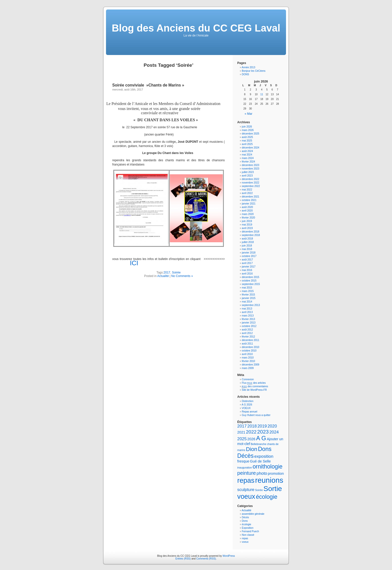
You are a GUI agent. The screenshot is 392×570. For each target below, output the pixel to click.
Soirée (176, 272)
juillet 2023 (248, 172)
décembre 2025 (250, 134)
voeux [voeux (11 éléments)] (246, 496)
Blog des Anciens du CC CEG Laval (196, 28)
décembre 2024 (250, 148)
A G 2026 (247, 405)
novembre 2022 (250, 183)
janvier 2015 (248, 298)
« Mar (249, 114)
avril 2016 (247, 274)
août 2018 (247, 239)
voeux (245, 542)
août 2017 (247, 260)
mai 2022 (247, 190)
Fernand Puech (250, 531)
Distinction (247, 401)
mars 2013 (248, 316)
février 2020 (248, 218)
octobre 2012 (249, 326)
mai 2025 (247, 141)
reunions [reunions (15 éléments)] (269, 480)
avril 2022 (247, 193)
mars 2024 (248, 158)
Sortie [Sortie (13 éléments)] (273, 488)
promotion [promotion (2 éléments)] (276, 473)
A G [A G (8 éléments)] (261, 438)
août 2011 (247, 344)
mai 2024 (247, 155)
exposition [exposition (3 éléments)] (264, 456)
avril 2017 (247, 263)
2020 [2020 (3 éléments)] (272, 426)
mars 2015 (248, 291)
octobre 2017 (249, 256)
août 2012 (247, 330)
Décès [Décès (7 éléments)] (245, 456)
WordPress (229, 556)
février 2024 (248, 162)
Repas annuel (249, 412)
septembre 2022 (251, 186)
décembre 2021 (250, 197)
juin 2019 (247, 221)
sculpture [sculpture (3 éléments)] (246, 490)
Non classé (248, 535)
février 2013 (248, 319)
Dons (245, 521)
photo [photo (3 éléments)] (262, 473)
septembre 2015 (251, 284)
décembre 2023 (250, 165)
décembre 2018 (250, 232)
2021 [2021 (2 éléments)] (241, 432)
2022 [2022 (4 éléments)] (251, 432)
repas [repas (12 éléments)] (246, 480)
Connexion (248, 379)
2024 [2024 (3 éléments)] (274, 432)
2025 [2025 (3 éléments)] (242, 439)
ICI (134, 263)
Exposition (247, 528)
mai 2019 (247, 225)
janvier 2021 (248, 204)
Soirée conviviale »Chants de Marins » (148, 85)
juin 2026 (247, 127)
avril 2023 (247, 176)
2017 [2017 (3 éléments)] (242, 426)
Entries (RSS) (183, 559)
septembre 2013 (251, 305)
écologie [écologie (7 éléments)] (266, 497)
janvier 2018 (248, 253)
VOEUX (246, 408)
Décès (245, 517)
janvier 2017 (248, 267)
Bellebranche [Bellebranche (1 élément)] (258, 444)
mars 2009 (248, 368)
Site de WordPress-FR (254, 390)
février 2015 (248, 295)
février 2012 (248, 337)
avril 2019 (247, 228)
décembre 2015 (250, 277)
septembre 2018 (251, 235)
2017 (167, 272)
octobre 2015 (249, 281)
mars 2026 (248, 130)
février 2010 (248, 361)
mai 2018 (247, 249)
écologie (246, 524)
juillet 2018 (248, 242)
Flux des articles (254, 383)
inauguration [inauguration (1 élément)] (245, 467)
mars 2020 (248, 214)
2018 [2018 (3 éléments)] (252, 426)
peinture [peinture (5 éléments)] (246, 473)
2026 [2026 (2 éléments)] (251, 439)
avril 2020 (247, 211)
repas (245, 538)
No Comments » (182, 276)
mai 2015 (247, 288)
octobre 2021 (249, 200)
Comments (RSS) (206, 559)
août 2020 (247, 207)
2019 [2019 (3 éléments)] (262, 426)
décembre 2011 (250, 340)
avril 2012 (247, 333)
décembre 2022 (250, 179)
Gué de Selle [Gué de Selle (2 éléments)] (260, 461)
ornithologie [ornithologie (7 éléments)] (267, 466)
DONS (245, 74)
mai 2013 (247, 309)
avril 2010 (247, 354)
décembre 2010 (250, 347)
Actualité (163, 276)
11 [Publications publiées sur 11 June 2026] (262, 94)
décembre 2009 (250, 365)
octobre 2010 (249, 351)
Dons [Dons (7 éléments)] (265, 449)
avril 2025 (247, 144)
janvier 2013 (248, 323)
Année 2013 (248, 67)
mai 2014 (247, 302)
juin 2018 (247, 246)
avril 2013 (247, 312)
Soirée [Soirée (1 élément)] (259, 490)
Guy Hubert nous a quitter (256, 415)
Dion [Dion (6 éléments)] (252, 449)
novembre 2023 (250, 169)
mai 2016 (247, 270)
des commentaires (255, 386)
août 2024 (247, 151)
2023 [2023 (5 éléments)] (263, 432)
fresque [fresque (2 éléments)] (243, 461)
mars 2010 (248, 358)
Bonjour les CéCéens (254, 71)
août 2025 (247, 137)
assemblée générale (253, 514)
